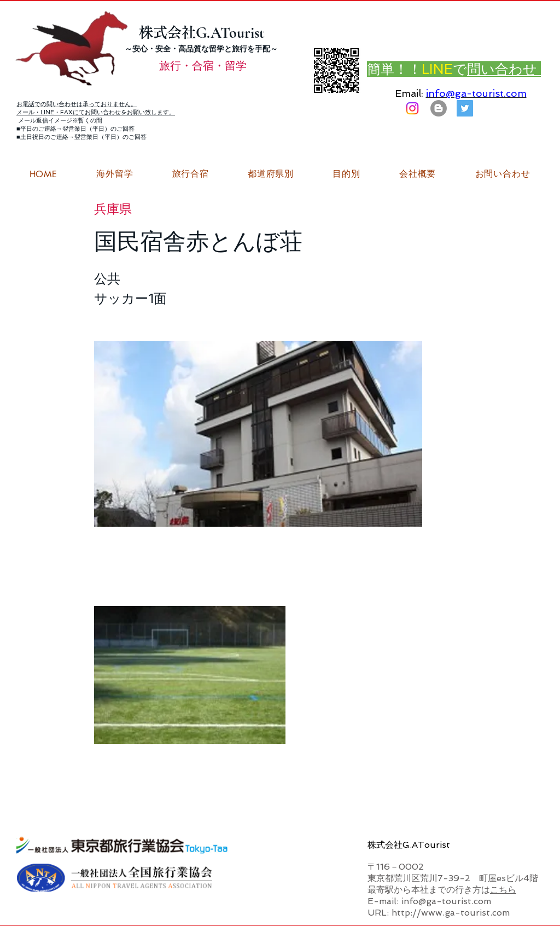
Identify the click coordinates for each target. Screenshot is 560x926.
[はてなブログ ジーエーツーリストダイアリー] (439, 108)
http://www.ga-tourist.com (451, 913)
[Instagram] (412, 108)
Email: (409, 93)
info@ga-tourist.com (476, 93)
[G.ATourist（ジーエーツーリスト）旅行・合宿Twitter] (465, 108)
